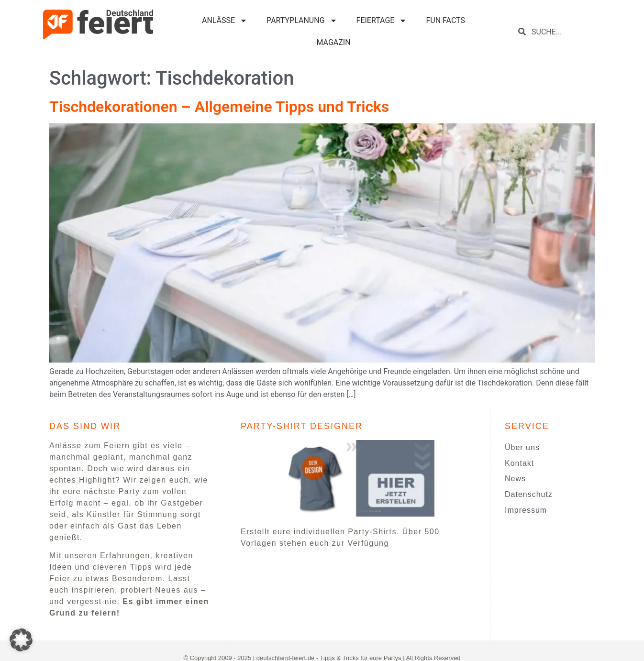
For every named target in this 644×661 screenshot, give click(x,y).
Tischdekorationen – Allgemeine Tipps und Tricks (219, 107)
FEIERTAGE (382, 21)
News (515, 479)
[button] (21, 640)
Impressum (526, 510)
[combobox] (563, 32)
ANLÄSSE (225, 21)
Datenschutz (529, 494)
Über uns (522, 447)
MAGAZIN (333, 42)
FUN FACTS (445, 20)
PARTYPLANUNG (302, 21)
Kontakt (519, 463)
